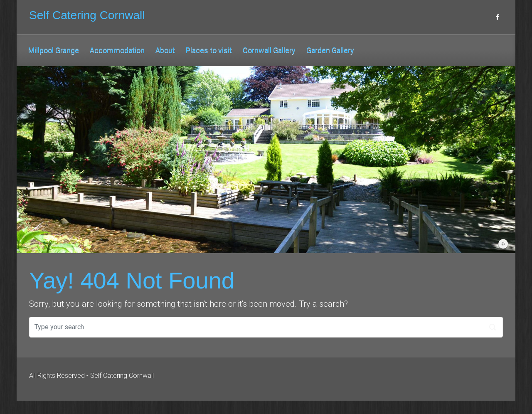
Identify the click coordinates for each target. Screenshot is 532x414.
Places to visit (209, 50)
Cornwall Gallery (269, 50)
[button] (54, 160)
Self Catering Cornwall (87, 15)
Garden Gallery (330, 50)
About (165, 50)
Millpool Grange (54, 50)
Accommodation (117, 50)
